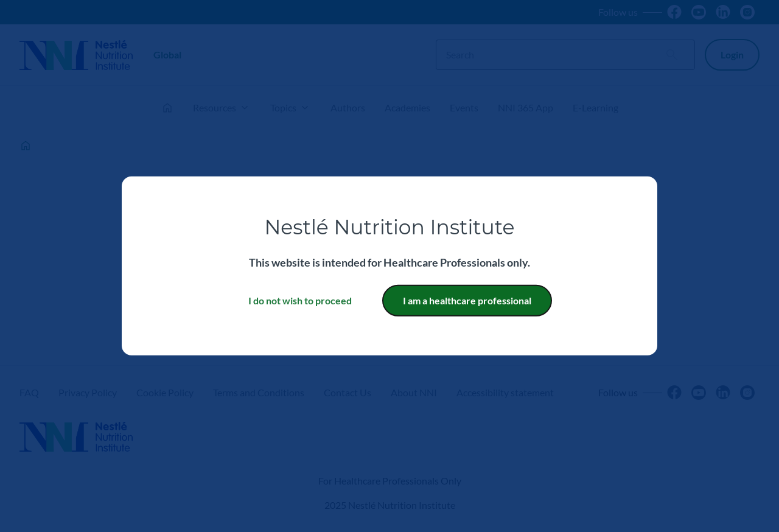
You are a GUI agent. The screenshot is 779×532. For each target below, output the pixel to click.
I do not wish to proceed (300, 300)
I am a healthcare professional (467, 300)
